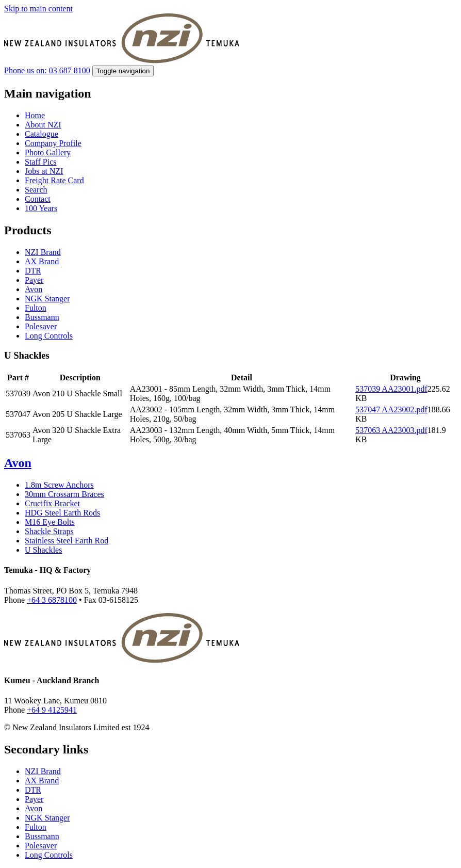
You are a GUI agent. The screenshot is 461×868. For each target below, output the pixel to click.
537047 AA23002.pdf (391, 409)
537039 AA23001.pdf (391, 389)
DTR (33, 271)
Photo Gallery (48, 152)
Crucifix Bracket (52, 503)
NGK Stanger (47, 299)
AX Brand (42, 261)
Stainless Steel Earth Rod (67, 541)
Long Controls (49, 336)
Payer (34, 280)
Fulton (36, 308)
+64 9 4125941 (52, 710)
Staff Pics (40, 162)
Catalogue (42, 134)
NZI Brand (43, 252)
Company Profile (53, 143)
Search (36, 190)
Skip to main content (38, 9)
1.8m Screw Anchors (59, 485)
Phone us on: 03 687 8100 (47, 70)
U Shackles (43, 550)
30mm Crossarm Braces (64, 494)
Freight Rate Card (54, 180)
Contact (38, 199)
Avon (34, 289)
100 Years (41, 208)
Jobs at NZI (44, 171)
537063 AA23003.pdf (391, 430)
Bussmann (42, 317)
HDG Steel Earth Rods (62, 513)
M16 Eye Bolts (50, 522)
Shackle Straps (49, 531)
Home (35, 115)
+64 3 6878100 (52, 600)
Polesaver (41, 326)
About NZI (43, 125)
